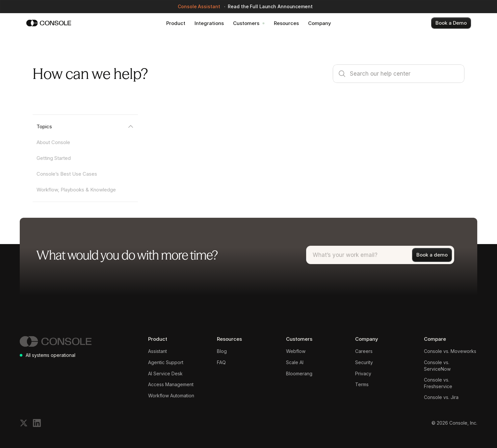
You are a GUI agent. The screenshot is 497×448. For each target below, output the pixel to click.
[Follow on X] (24, 423)
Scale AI (295, 362)
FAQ (221, 362)
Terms (362, 384)
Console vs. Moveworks (450, 351)
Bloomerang (299, 373)
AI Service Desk (165, 373)
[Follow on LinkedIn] (37, 423)
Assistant (157, 351)
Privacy (363, 373)
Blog (222, 351)
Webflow (296, 351)
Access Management (171, 384)
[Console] (49, 23)
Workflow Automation (171, 396)
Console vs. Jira (441, 397)
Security (364, 362)
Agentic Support (166, 362)
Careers (364, 351)
